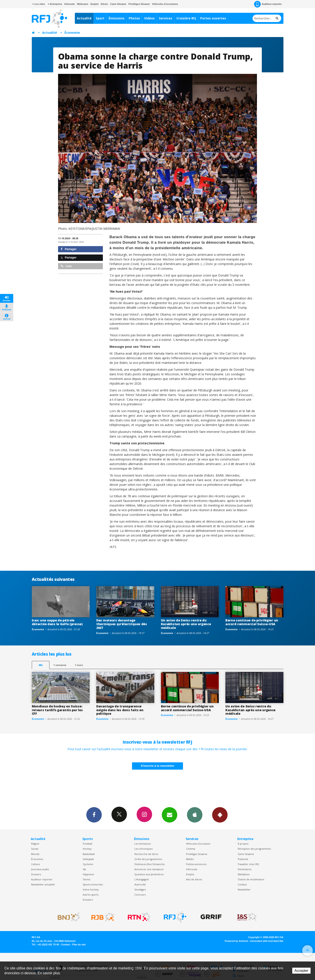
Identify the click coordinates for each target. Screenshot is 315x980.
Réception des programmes (254, 849)
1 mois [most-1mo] (79, 665)
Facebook (94, 815)
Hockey (87, 849)
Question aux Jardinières (149, 874)
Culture (36, 864)
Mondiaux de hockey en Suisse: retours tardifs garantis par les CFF (57, 710)
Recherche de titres (146, 854)
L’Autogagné (142, 879)
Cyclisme (88, 864)
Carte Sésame (118, 4)
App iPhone (195, 815)
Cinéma (191, 849)
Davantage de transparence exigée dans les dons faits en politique (120, 710)
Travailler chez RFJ (248, 864)
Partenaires (245, 869)
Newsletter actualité (43, 884)
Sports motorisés (93, 884)
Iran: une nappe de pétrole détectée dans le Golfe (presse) (57, 622)
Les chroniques (143, 849)
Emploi (95, 4)
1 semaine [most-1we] (60, 665)
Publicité (243, 859)
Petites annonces (196, 864)
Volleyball (88, 859)
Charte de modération (251, 879)
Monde (35, 854)
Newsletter (244, 889)
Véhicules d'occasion (198, 844)
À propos (243, 844)
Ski (84, 869)
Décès (104, 4)
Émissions (117, 18)
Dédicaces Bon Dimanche (150, 864)
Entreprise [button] (55, 4)
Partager (69, 249)
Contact (242, 884)
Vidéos (149, 18)
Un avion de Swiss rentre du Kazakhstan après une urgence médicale (186, 624)
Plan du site (79, 944)
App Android (220, 815)
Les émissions (143, 844)
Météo (190, 859)
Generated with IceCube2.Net (267, 941)
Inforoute (70, 4)
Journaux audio (40, 869)
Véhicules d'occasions (165, 4)
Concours (140, 895)
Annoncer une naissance (149, 869)
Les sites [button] (39, 4)
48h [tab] (41, 665)
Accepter (301, 971)
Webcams (83, 4)
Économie (72, 33)
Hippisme (88, 874)
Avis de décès (194, 879)
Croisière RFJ (186, 18)
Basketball (89, 854)
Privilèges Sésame (139, 4)
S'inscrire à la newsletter (158, 766)
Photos (134, 18)
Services (166, 18)
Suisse (35, 849)
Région (35, 844)
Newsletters (170, 815)
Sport (100, 18)
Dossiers (36, 874)
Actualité (84, 18)
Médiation (244, 874)
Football (88, 844)
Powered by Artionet (236, 941)
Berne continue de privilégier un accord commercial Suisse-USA (252, 622)
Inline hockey (91, 889)
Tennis (87, 879)
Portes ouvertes (213, 18)
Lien (66, 266)
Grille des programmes (148, 859)
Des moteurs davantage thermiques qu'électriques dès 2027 (122, 624)
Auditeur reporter (42, 879)
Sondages (140, 889)
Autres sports (91, 895)
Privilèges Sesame (197, 854)
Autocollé (140, 884)
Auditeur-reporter (268, 4)
